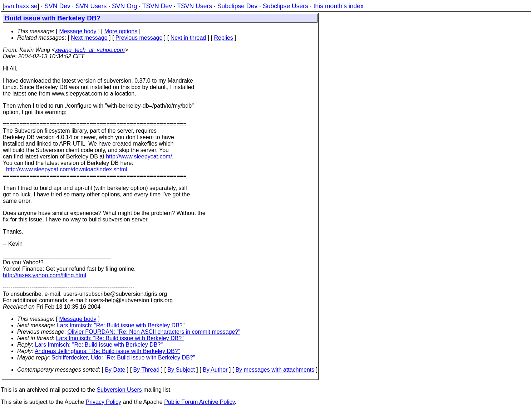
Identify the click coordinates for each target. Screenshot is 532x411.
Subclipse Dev (237, 6)
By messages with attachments (275, 370)
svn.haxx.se (21, 6)
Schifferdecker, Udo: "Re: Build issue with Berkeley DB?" (123, 358)
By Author (215, 370)
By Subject (181, 370)
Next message (89, 38)
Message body (78, 31)
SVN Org (124, 6)
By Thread (147, 370)
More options (121, 31)
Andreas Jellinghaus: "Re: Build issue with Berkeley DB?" (107, 351)
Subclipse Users (285, 6)
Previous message (139, 38)
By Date (115, 370)
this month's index (339, 6)
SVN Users (91, 6)
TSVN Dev (157, 6)
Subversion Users (119, 390)
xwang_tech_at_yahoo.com (90, 50)
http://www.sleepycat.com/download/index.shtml (67, 169)
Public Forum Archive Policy (199, 402)
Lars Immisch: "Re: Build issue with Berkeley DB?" (121, 325)
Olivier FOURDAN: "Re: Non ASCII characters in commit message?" (154, 332)
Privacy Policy (103, 402)
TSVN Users (194, 6)
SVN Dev (57, 6)
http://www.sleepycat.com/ (139, 156)
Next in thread (188, 38)
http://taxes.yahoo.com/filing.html (45, 275)
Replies (224, 38)
